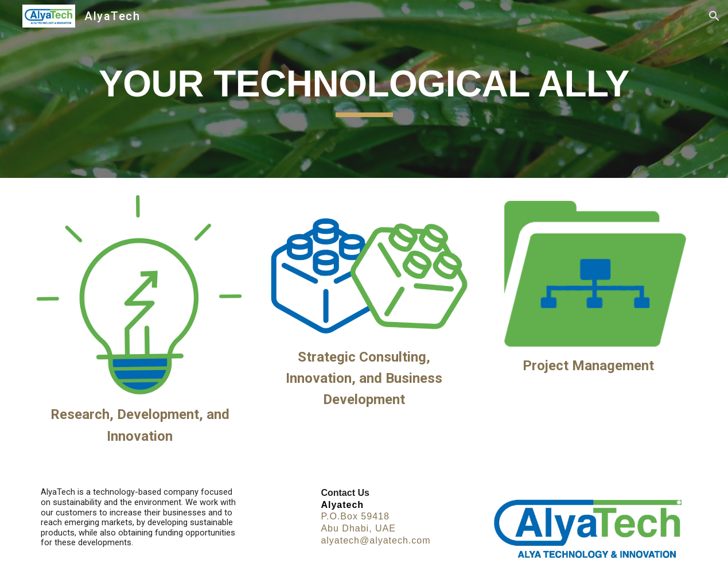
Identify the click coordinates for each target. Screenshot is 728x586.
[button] (714, 16)
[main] (364, 89)
